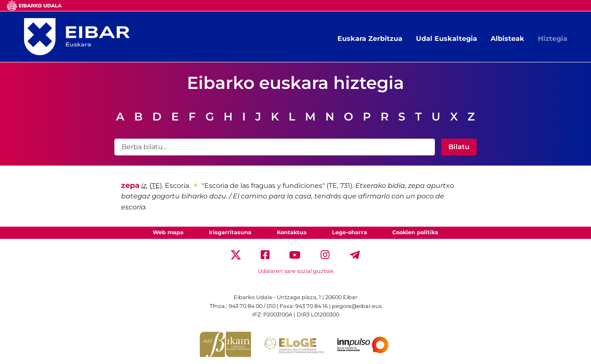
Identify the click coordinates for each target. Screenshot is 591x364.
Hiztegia (553, 39)
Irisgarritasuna (230, 232)
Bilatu (459, 147)
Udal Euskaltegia (447, 39)
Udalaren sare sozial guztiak (296, 271)
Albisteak (507, 39)
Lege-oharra (349, 232)
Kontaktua (292, 232)
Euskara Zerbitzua (370, 39)
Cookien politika (415, 232)
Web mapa (168, 232)
